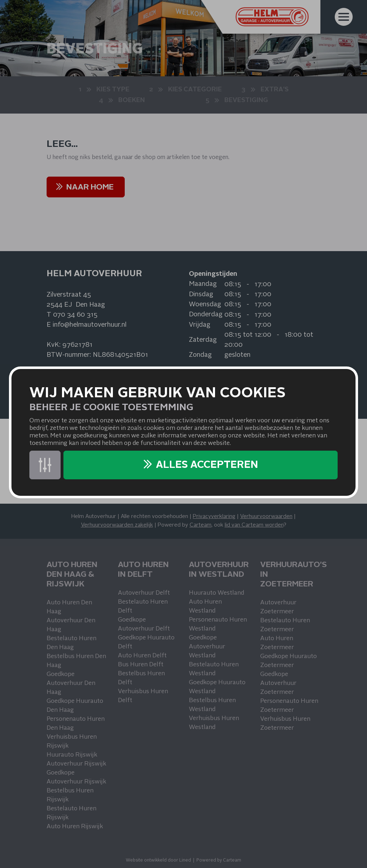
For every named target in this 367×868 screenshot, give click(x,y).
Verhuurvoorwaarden (266, 517)
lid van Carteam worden (254, 525)
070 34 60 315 (75, 315)
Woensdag (205, 304)
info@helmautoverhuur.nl (90, 325)
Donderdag (206, 315)
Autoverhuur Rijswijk (76, 764)
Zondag (200, 355)
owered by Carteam (220, 860)
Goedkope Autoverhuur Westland (207, 647)
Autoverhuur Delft (144, 593)
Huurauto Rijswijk (72, 755)
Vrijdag (200, 325)
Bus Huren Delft (141, 665)
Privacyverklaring (214, 517)
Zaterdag (203, 340)
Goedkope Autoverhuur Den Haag (71, 683)
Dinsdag (201, 294)
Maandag (203, 284)
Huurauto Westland (216, 593)
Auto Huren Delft (142, 656)
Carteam (201, 525)
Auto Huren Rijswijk (75, 827)
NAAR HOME (90, 187)
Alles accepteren (207, 465)
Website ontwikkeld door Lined (158, 860)
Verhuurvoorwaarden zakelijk (117, 525)
